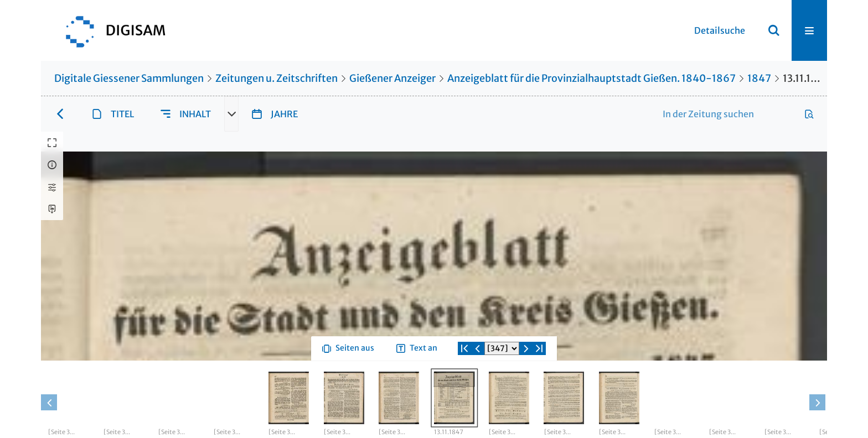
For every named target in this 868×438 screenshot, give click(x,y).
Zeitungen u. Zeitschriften (277, 78)
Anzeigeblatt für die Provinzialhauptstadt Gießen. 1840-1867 (591, 78)
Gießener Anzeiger (392, 78)
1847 (759, 78)
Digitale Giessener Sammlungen (129, 78)
